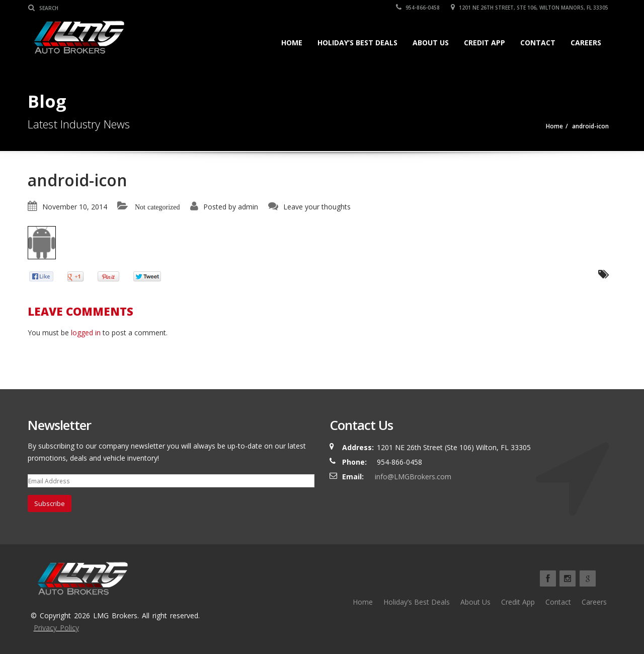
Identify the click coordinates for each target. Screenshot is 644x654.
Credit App (485, 43)
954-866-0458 (418, 8)
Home (292, 43)
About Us (431, 43)
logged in (86, 333)
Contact (538, 43)
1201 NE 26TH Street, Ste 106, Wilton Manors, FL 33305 (530, 8)
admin (248, 207)
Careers (586, 43)
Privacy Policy (56, 628)
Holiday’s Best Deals (357, 43)
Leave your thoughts (317, 207)
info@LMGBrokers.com (413, 477)
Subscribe (50, 503)
